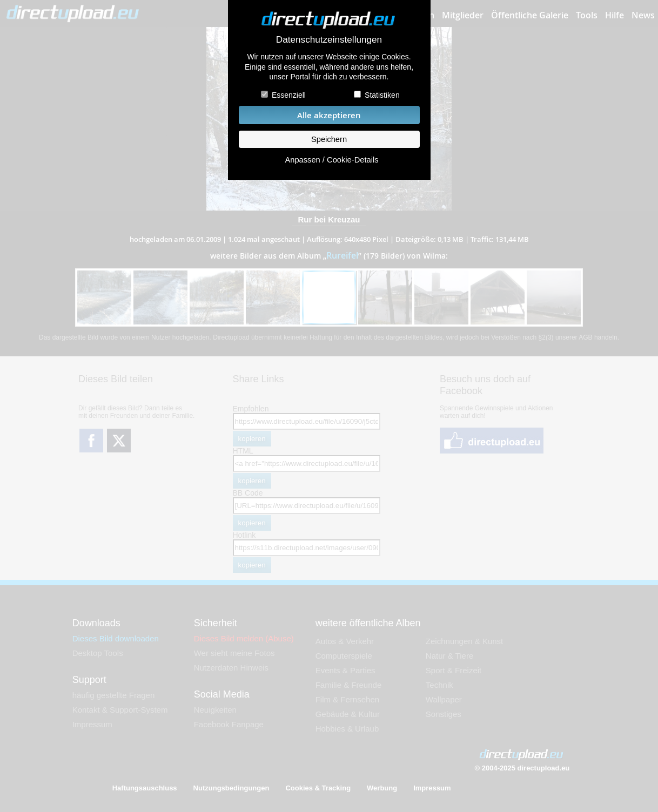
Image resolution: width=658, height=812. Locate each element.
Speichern (329, 139)
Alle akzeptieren (329, 115)
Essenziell (289, 95)
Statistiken (382, 95)
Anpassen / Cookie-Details (331, 160)
